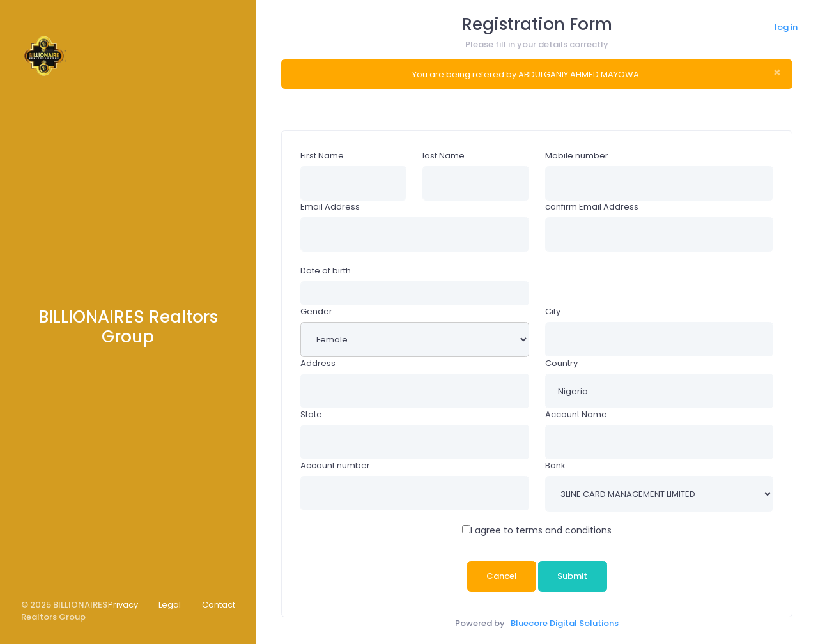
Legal (170, 605)
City (553, 311)
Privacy (123, 605)
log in (786, 27)
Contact (219, 605)
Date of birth (326, 271)
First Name (322, 156)
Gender (316, 311)
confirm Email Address (592, 207)
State (311, 414)
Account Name (576, 414)
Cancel (502, 576)
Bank (555, 465)
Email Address (330, 207)
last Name (444, 156)
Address (318, 363)
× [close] (777, 73)
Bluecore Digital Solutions (565, 623)
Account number (335, 465)
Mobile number (577, 156)
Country (561, 363)
